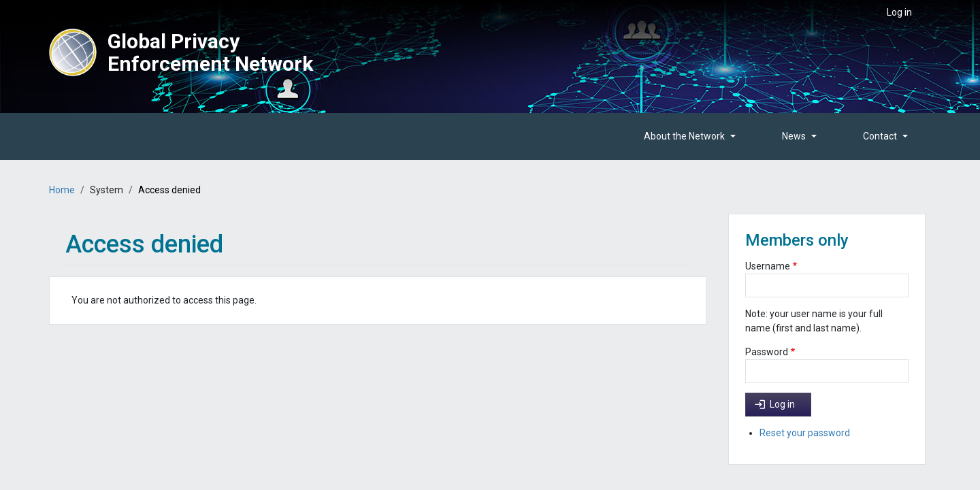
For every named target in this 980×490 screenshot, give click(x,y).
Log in (899, 12)
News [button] (794, 136)
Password (767, 352)
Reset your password (805, 433)
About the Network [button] (684, 136)
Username (768, 266)
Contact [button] (880, 136)
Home (62, 190)
